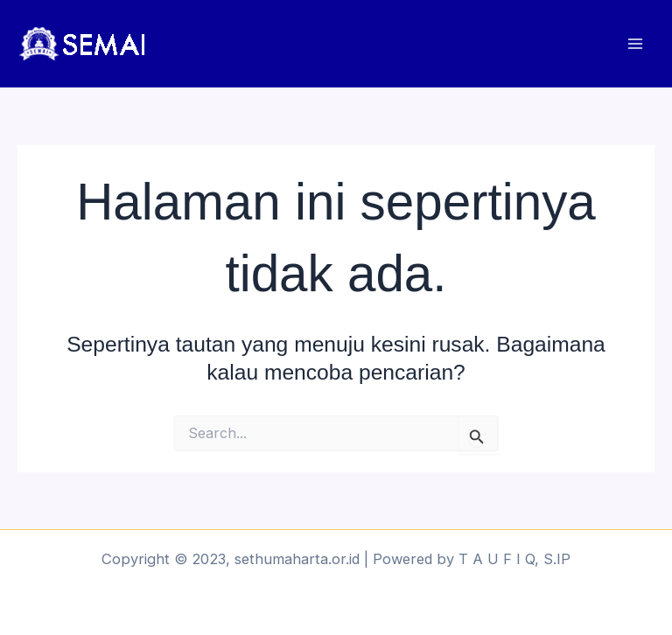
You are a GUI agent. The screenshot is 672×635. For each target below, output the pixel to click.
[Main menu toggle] (635, 44)
